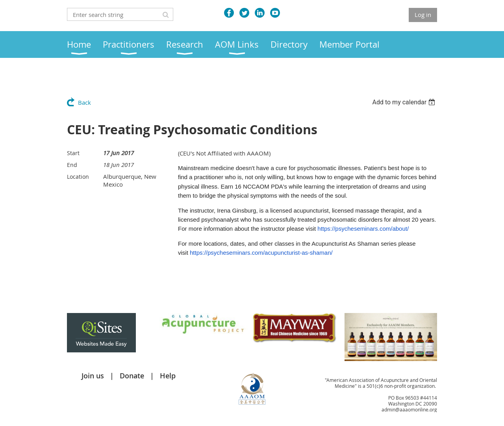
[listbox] (405, 102)
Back (84, 102)
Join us (93, 376)
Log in (423, 15)
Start (73, 153)
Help (168, 376)
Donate (132, 376)
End (72, 165)
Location (78, 177)
